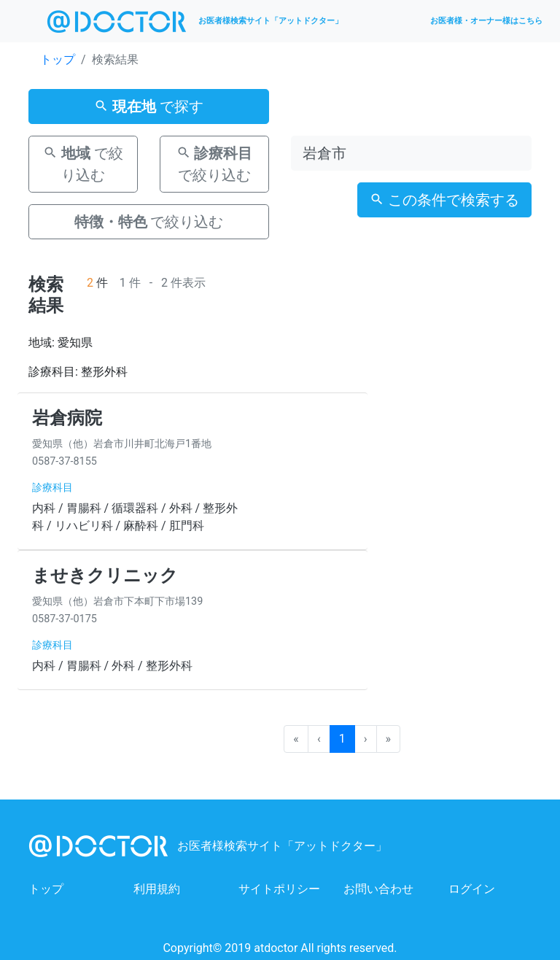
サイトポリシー (279, 889)
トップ (58, 59)
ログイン (472, 889)
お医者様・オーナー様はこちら (486, 21)
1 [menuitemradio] (342, 739)
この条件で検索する (444, 200)
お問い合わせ (378, 889)
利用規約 (157, 889)
